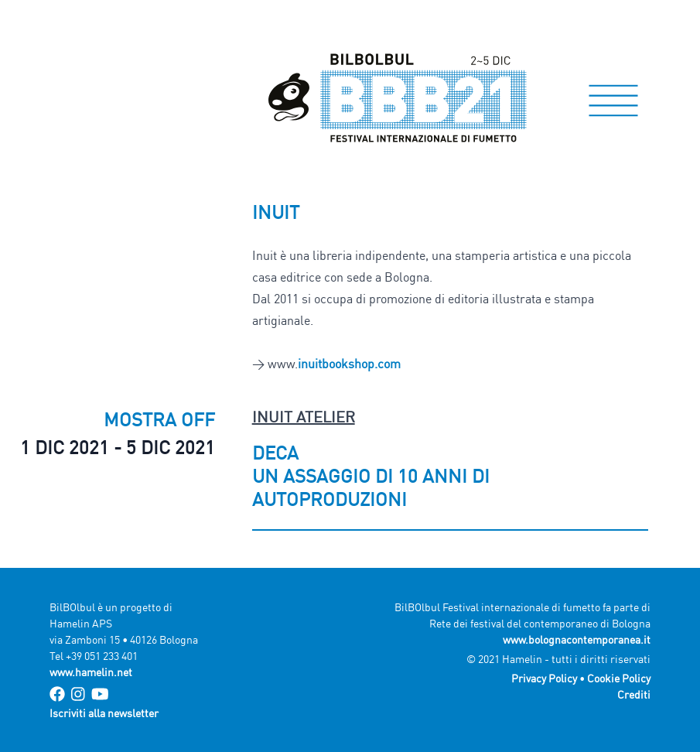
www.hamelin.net (91, 672)
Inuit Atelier (304, 417)
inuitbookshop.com (349, 364)
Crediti (634, 694)
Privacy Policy (544, 678)
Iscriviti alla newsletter (104, 713)
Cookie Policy (619, 678)
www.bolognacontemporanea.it (577, 639)
